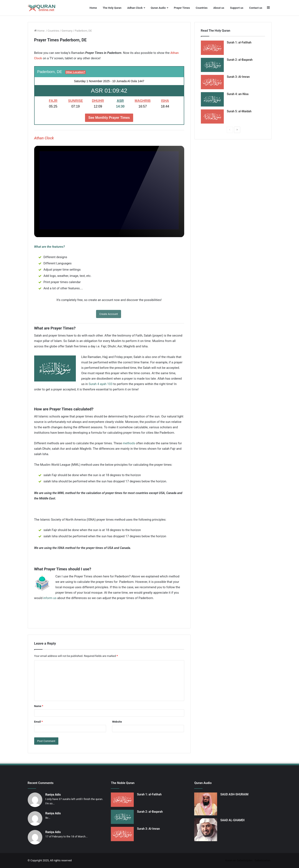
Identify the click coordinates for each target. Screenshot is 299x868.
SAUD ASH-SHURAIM (234, 794)
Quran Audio (158, 8)
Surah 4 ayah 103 (101, 384)
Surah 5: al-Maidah (239, 111)
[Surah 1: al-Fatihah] (212, 48)
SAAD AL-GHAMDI (232, 820)
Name (39, 706)
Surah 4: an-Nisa (238, 94)
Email (39, 722)
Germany (67, 31)
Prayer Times (182, 8)
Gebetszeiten (263, 860)
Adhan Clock (135, 8)
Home (93, 8)
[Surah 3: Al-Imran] (212, 82)
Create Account (108, 314)
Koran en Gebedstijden (239, 860)
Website (117, 722)
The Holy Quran (112, 8)
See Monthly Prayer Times (109, 118)
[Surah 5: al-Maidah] (212, 117)
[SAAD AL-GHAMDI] (206, 830)
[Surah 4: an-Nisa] (212, 99)
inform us (50, 598)
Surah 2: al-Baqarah (240, 60)
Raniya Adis (53, 795)
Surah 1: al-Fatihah (239, 42)
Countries (201, 8)
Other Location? (76, 72)
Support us (237, 8)
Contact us (256, 8)
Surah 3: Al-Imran (238, 77)
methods (129, 443)
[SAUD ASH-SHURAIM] (206, 804)
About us (219, 8)
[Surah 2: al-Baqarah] (212, 65)
